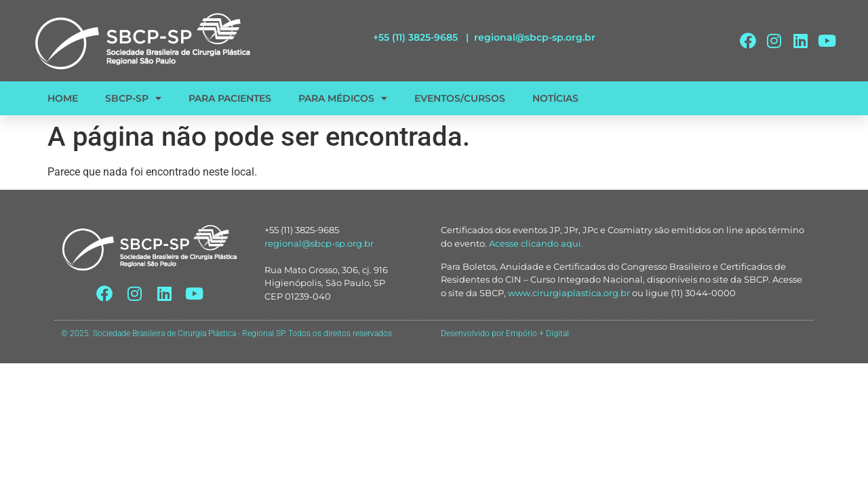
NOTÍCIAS (555, 98)
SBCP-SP (133, 98)
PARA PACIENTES (230, 98)
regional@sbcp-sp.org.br (535, 37)
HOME (63, 98)
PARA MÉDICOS (343, 98)
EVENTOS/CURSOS (460, 98)
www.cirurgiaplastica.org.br (569, 293)
